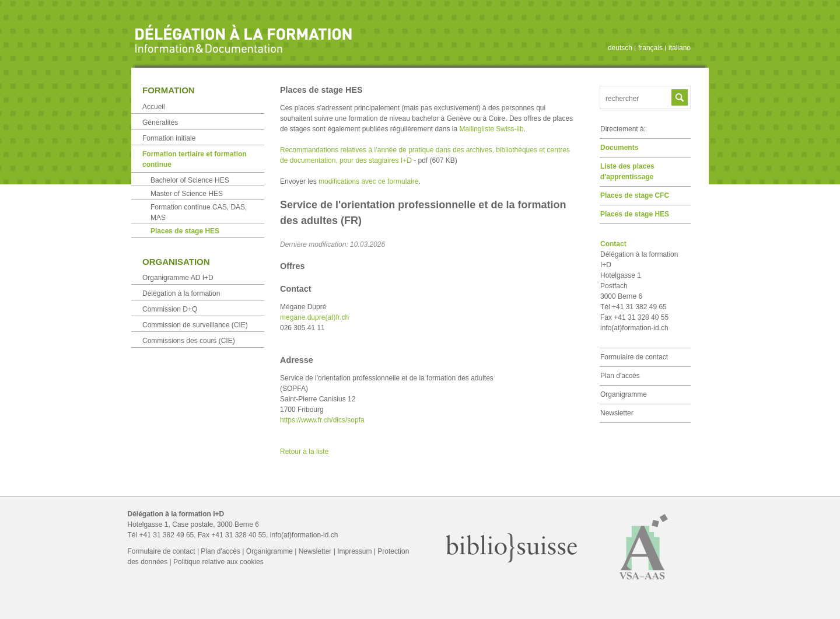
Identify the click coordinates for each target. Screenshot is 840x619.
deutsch (620, 48)
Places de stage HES (635, 214)
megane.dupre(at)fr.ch (314, 317)
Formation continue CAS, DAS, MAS (199, 212)
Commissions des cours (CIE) (189, 341)
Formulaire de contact (634, 357)
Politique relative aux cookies (218, 562)
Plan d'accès (620, 376)
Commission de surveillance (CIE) (195, 325)
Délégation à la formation (181, 293)
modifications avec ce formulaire (368, 181)
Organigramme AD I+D (178, 278)
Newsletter (617, 413)
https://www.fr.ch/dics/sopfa (322, 420)
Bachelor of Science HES (190, 180)
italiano (680, 48)
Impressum (354, 551)
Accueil (154, 107)
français (650, 48)
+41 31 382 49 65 (167, 535)
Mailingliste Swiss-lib (492, 129)
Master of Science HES (187, 194)
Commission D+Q (170, 309)
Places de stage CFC (635, 195)
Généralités (160, 123)
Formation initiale (169, 138)
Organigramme (624, 394)
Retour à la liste (304, 452)
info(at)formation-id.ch (634, 328)
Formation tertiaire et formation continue (195, 159)
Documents (619, 148)
